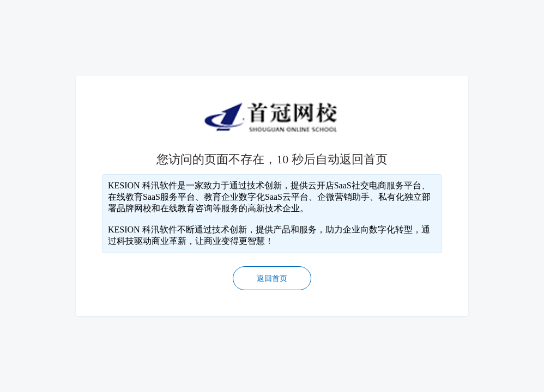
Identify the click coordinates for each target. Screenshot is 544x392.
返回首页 (272, 278)
